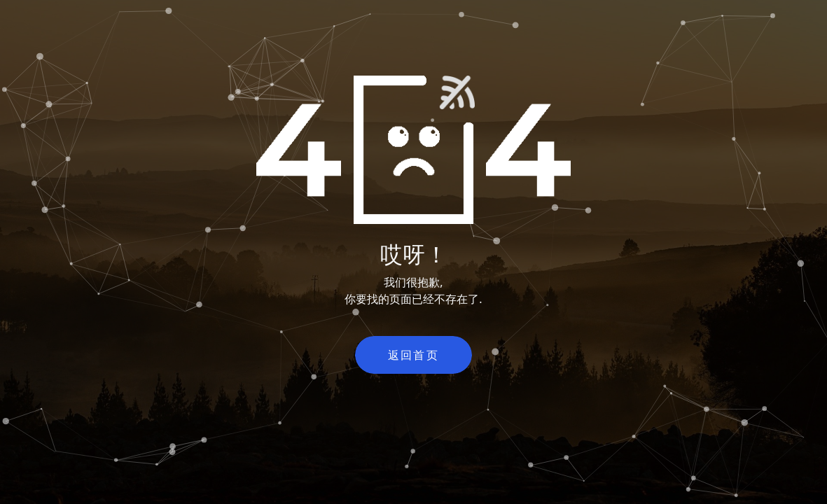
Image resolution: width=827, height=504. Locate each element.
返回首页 (414, 355)
